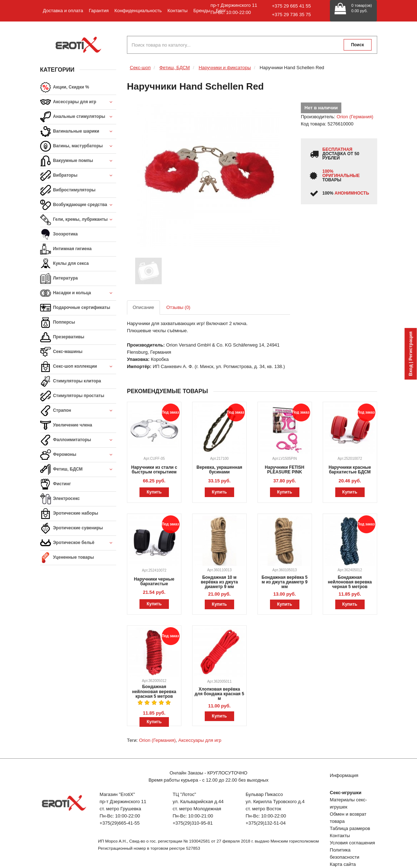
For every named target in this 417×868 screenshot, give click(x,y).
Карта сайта (343, 864)
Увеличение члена (66, 425)
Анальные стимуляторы (78, 117)
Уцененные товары (67, 558)
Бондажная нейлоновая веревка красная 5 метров (154, 691)
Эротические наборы (69, 514)
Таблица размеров (350, 828)
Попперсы (58, 323)
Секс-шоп (140, 68)
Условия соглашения (352, 843)
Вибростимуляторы (68, 190)
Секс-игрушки (346, 793)
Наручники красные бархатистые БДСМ (350, 470)
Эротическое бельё (78, 543)
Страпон (78, 411)
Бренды (202, 11)
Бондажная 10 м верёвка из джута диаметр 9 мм (219, 582)
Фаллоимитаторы (78, 440)
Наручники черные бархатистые (154, 581)
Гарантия (99, 11)
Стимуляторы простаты (72, 396)
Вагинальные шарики (78, 132)
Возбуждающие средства (78, 205)
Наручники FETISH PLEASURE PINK (285, 470)
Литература (59, 278)
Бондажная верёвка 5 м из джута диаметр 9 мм (285, 582)
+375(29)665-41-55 (120, 823)
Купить (154, 492)
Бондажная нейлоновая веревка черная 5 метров (350, 582)
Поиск (357, 45)
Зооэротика (59, 234)
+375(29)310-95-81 (193, 823)
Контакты (177, 11)
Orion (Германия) (355, 117)
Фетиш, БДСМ (78, 470)
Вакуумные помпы (78, 161)
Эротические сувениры (72, 528)
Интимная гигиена (66, 249)
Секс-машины (61, 352)
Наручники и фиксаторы (225, 68)
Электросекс (60, 499)
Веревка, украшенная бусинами (219, 470)
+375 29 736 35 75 (291, 15)
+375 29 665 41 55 (291, 6)
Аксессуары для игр (78, 102)
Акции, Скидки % (65, 87)
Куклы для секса (65, 264)
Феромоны (78, 455)
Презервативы (62, 337)
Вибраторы (78, 176)
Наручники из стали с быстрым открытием (154, 470)
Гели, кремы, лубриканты (78, 220)
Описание (143, 307)
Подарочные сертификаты (75, 308)
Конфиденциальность (138, 11)
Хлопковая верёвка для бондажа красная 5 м (219, 694)
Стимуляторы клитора (71, 381)
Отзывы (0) (178, 307)
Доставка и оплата (63, 11)
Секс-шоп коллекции (78, 367)
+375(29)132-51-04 (266, 823)
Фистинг (56, 484)
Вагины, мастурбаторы (78, 146)
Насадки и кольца (78, 293)
